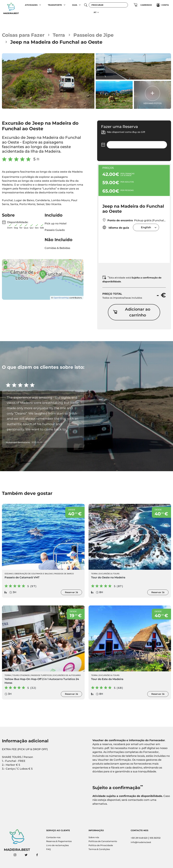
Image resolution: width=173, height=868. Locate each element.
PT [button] (95, 12)
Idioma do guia (116, 227)
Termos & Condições (99, 849)
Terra (59, 35)
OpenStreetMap (61, 298)
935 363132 (155, 838)
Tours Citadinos (21, 675)
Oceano (9, 574)
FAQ (48, 849)
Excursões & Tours (109, 574)
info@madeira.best (141, 842)
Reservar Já (71, 592)
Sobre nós (94, 837)
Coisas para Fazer (23, 35)
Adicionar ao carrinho (132, 312)
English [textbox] (146, 227)
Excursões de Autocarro (67, 675)
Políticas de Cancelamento (103, 841)
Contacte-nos (53, 837)
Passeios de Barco (64, 574)
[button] (40, 5)
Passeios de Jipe (93, 35)
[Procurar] (108, 5)
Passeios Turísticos (41, 675)
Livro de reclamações (57, 845)
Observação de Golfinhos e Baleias (34, 574)
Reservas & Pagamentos (59, 841)
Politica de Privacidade (101, 845)
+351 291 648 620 (139, 838)
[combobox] (146, 227)
